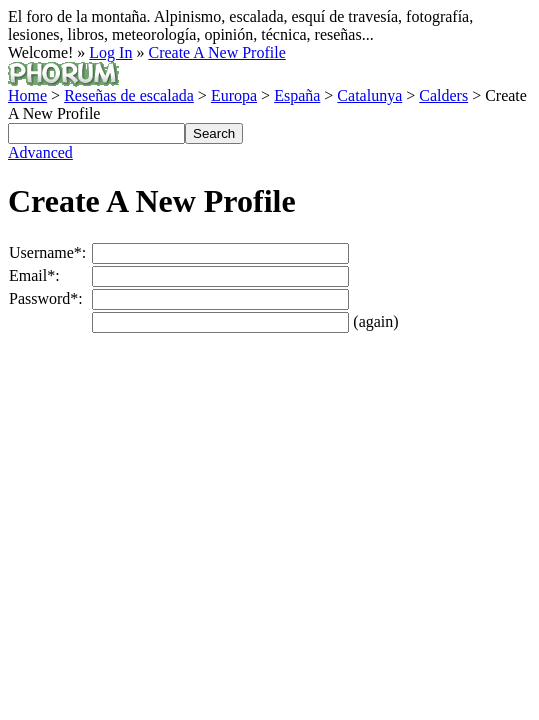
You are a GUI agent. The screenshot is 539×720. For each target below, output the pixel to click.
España (297, 95)
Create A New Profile (216, 52)
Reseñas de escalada (129, 95)
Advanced (40, 152)
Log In (110, 52)
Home (27, 95)
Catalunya (369, 95)
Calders (443, 95)
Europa (234, 95)
